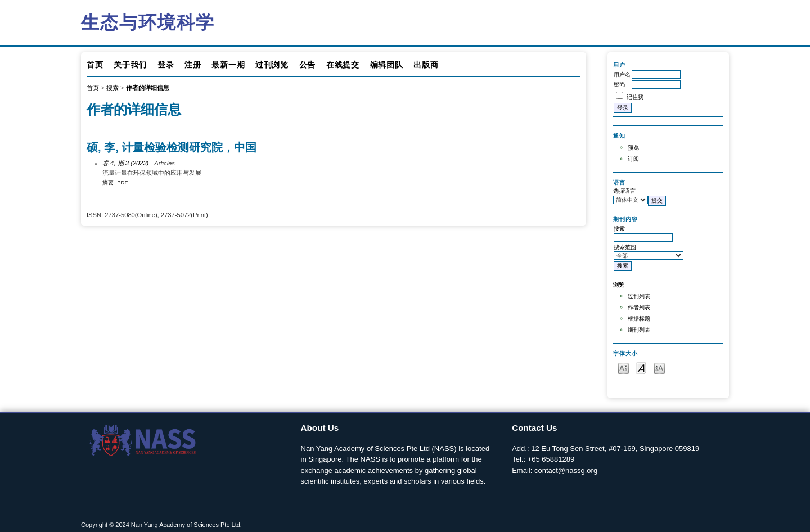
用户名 (622, 75)
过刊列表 (639, 296)
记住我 (635, 97)
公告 (307, 65)
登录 (166, 65)
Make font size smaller (623, 368)
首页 (95, 65)
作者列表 (639, 307)
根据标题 (639, 319)
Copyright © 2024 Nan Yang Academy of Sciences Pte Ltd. (161, 525)
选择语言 (624, 191)
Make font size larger (659, 368)
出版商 (426, 65)
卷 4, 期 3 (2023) (125, 163)
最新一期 (228, 65)
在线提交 (343, 65)
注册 (193, 65)
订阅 (633, 159)
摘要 (108, 182)
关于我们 (130, 65)
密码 (619, 84)
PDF (122, 182)
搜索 (112, 88)
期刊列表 (639, 330)
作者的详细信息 (148, 88)
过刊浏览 (272, 65)
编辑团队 (387, 65)
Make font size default (641, 368)
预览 (633, 148)
